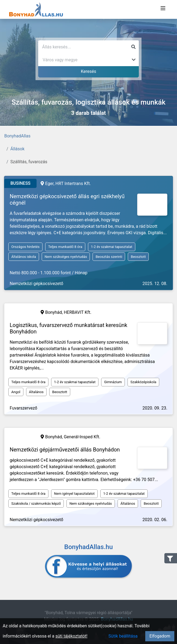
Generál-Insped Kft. (82, 437)
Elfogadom (160, 636)
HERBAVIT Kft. (78, 312)
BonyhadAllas (17, 136)
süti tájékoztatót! (71, 636)
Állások (17, 149)
